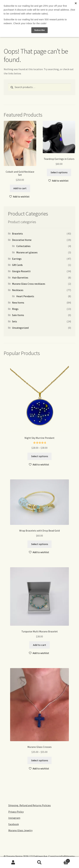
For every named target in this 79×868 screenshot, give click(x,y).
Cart (61, 860)
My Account (13, 862)
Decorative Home (22, 240)
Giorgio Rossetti (21, 271)
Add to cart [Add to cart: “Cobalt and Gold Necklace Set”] (20, 188)
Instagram (14, 818)
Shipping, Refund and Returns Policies (30, 805)
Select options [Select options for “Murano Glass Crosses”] (40, 760)
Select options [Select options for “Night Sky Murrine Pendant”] (40, 456)
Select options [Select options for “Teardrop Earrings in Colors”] (59, 172)
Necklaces (18, 290)
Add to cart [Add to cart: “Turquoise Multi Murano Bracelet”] (39, 645)
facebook (14, 824)
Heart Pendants (25, 296)
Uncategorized (20, 328)
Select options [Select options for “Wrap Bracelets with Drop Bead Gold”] (40, 544)
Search (39, 862)
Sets (15, 321)
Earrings (17, 259)
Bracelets (17, 234)
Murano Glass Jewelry (20, 830)
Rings (15, 309)
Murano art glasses (27, 252)
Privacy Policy (16, 812)
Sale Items (18, 315)
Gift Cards (17, 265)
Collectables (23, 246)
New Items (18, 303)
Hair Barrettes (20, 278)
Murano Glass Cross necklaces (29, 284)
